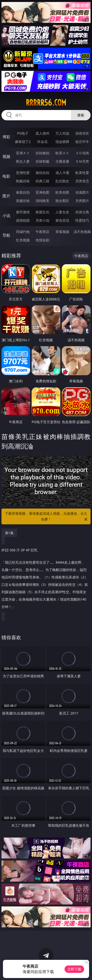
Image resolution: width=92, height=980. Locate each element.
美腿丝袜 (23, 201)
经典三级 (42, 181)
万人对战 (62, 133)
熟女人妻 (23, 161)
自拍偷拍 (42, 153)
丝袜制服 (42, 161)
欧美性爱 (82, 173)
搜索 (81, 115)
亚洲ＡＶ (23, 153)
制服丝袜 (23, 181)
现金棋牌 (62, 142)
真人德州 (42, 133)
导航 (6, 235)
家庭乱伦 (42, 212)
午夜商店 (42, 232)
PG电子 (23, 133)
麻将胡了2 (23, 142)
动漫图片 (82, 192)
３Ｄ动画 (82, 153)
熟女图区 (62, 201)
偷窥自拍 (23, 192)
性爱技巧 (82, 220)
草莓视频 (62, 232)
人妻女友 (62, 212)
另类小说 (42, 220)
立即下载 (74, 969)
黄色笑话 (62, 220)
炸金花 (42, 142)
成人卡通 (62, 173)
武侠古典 (82, 212)
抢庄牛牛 (82, 142)
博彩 (6, 137)
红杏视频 (23, 240)
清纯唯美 (42, 201)
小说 (6, 216)
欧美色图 (62, 192)
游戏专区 (82, 133)
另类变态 (82, 181)
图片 (6, 196)
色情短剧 (42, 240)
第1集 (9, 533)
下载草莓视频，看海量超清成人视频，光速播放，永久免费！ (47, 517)
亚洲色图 (42, 192)
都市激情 (23, 212)
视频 (6, 156)
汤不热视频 (82, 232)
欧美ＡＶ (62, 153)
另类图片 (82, 201)
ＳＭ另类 (82, 161)
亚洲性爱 (23, 173)
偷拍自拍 (42, 173)
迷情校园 (23, 220)
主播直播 (62, 161)
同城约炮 (23, 232)
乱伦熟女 (62, 181)
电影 (6, 176)
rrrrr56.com (46, 103)
